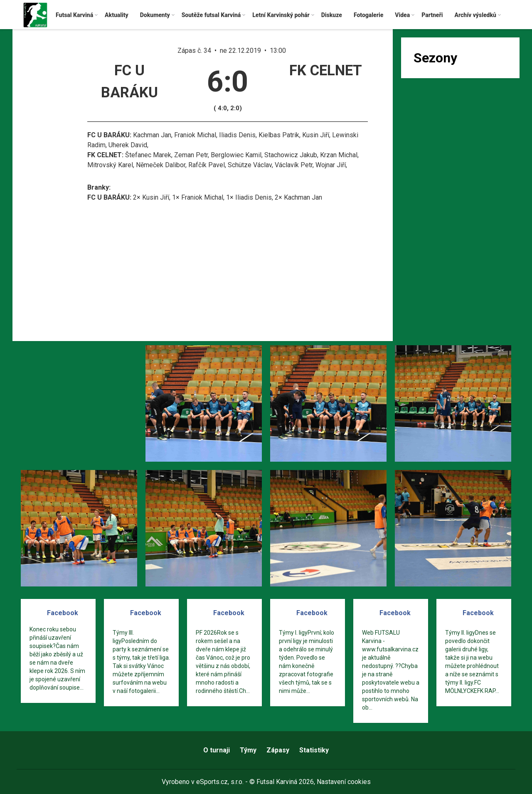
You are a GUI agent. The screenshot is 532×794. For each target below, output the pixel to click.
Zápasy (278, 750)
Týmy (248, 750)
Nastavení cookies (344, 782)
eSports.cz (212, 782)
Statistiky (314, 750)
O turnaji (217, 750)
